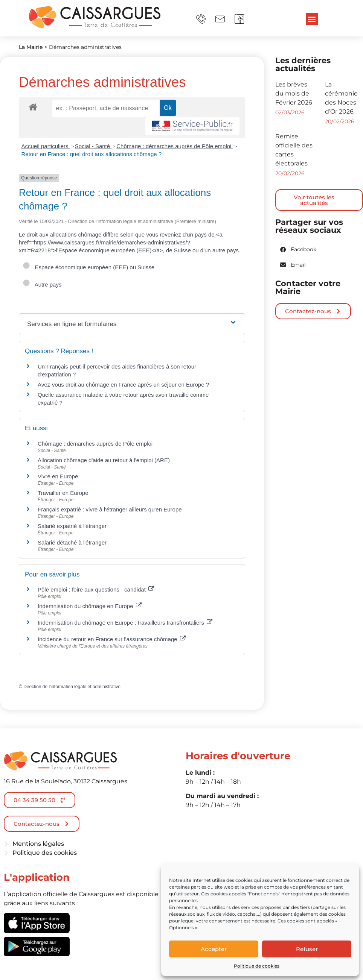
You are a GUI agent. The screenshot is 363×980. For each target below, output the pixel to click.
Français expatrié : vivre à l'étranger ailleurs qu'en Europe (110, 509)
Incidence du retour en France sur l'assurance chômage (112, 639)
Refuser (307, 949)
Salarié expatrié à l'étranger (72, 526)
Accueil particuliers (46, 146)
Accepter (214, 949)
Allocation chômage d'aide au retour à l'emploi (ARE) (104, 460)
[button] (312, 19)
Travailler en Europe (63, 493)
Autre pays (42, 284)
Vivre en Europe (58, 476)
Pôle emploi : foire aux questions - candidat (96, 589)
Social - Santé (93, 146)
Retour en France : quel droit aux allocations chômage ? (92, 154)
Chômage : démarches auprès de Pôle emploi (175, 146)
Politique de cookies (257, 966)
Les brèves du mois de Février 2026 (294, 93)
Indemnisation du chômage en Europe (90, 606)
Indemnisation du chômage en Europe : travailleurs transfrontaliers (125, 623)
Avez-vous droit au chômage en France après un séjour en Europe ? (123, 385)
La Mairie (31, 47)
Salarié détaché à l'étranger (72, 542)
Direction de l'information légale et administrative (72, 687)
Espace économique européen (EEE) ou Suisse (88, 267)
